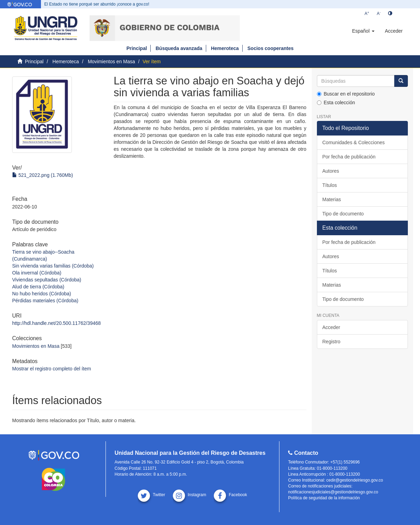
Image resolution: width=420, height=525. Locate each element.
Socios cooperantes (271, 48)
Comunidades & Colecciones (354, 142)
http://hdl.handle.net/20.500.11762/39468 (56, 323)
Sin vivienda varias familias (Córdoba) (53, 266)
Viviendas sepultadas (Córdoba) (47, 280)
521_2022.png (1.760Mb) (43, 175)
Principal (137, 48)
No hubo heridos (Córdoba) (42, 294)
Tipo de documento (343, 214)
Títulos (330, 185)
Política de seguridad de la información (324, 498)
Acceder (331, 327)
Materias (332, 199)
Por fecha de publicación (349, 157)
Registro (331, 342)
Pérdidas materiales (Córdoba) (45, 301)
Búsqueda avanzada (179, 48)
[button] (363, 31)
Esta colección (336, 102)
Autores (331, 171)
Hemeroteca (225, 48)
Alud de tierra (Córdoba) (38, 287)
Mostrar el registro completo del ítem (52, 369)
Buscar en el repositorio (346, 94)
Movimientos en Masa (111, 61)
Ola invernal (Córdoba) (37, 273)
